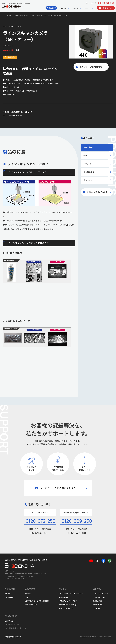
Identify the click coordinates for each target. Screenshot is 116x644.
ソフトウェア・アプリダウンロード (76, 586)
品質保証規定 (68, 590)
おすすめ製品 (10, 590)
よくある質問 (89, 172)
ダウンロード (89, 164)
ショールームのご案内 (13, 614)
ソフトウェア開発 (11, 617)
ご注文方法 (9, 628)
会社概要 (29, 586)
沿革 (27, 590)
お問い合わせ (37, 614)
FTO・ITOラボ (68, 601)
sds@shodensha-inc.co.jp (14, 572)
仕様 (85, 155)
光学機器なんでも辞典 (71, 597)
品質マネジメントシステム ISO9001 (39, 594)
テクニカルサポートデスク (73, 594)
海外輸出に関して (11, 625)
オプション (88, 180)
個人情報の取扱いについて (13, 637)
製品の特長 (88, 147)
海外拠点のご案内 (32, 597)
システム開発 (10, 621)
